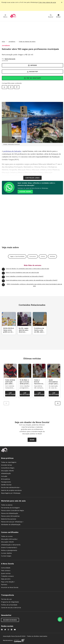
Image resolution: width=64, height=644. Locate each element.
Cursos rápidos (6, 553)
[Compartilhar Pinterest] (17, 87)
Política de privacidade (9, 605)
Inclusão (4, 476)
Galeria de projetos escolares (11, 490)
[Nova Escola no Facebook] (2, 630)
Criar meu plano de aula (47, 2)
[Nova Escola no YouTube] (15, 630)
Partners (4, 585)
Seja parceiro (6, 579)
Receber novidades (10, 620)
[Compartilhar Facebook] (11, 87)
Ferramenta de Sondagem (10, 508)
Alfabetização (6, 474)
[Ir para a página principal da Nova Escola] (13, 16)
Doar (32, 440)
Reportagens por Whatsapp (11, 493)
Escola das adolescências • (11, 488)
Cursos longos (6, 556)
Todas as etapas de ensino (27, 41)
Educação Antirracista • (9, 539)
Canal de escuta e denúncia (11, 608)
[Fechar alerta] (62, 2)
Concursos (33, 256)
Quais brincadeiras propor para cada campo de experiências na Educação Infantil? (30, 281)
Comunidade (6, 568)
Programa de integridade (10, 602)
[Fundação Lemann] (19, 640)
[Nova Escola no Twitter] (5, 630)
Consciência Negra (8, 468)
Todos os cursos (7, 536)
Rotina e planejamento (9, 550)
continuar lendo (32, 178)
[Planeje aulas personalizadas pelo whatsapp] (60, 619)
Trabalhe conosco (7, 576)
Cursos (43, 256)
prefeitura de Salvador (12, 151)
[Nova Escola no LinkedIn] (12, 630)
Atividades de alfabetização (11, 525)
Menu (5, 16)
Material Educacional (9, 519)
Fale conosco (6, 571)
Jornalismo (12, 41)
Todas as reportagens (9, 462)
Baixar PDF (33, 72)
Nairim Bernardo (10, 59)
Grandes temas (6, 465)
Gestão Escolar (6, 485)
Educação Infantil (7, 471)
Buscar (51, 16)
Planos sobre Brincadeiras (10, 516)
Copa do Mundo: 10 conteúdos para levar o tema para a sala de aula (25, 269)
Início (3, 41)
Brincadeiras (6, 479)
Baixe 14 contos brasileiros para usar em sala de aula (20, 273)
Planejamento (6, 482)
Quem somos (6, 573)
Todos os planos (7, 505)
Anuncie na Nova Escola (10, 587)
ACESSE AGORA (25, 192)
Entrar (58, 16)
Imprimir (32, 65)
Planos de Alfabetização (10, 513)
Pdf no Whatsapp (32, 78)
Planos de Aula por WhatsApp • (12, 522)
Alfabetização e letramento (11, 545)
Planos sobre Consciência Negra (12, 511)
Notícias (52, 256)
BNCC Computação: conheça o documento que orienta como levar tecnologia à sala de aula (32, 285)
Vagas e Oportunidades (17, 256)
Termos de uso (6, 599)
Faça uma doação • (8, 582)
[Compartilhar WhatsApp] (5, 87)
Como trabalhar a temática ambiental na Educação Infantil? (23, 277)
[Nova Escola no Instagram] (8, 630)
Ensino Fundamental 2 (9, 548)
